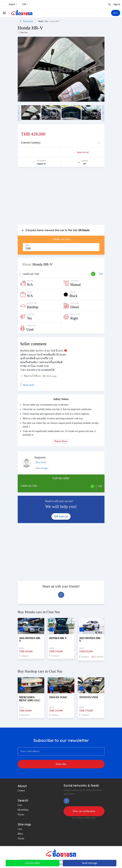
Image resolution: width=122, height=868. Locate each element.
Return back (27, 21)
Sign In (117, 4)
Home (41, 21)
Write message (42, 468)
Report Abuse (61, 441)
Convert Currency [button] (31, 143)
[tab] (61, 143)
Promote (40, 152)
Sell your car (61, 516)
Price (27, 245)
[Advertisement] (61, 198)
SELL (116, 13)
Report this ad (83, 152)
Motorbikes (23, 810)
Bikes (20, 834)
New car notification (84, 811)
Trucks (21, 815)
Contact (21, 791)
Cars (20, 805)
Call (101, 274)
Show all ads (41, 462)
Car (46, 21)
